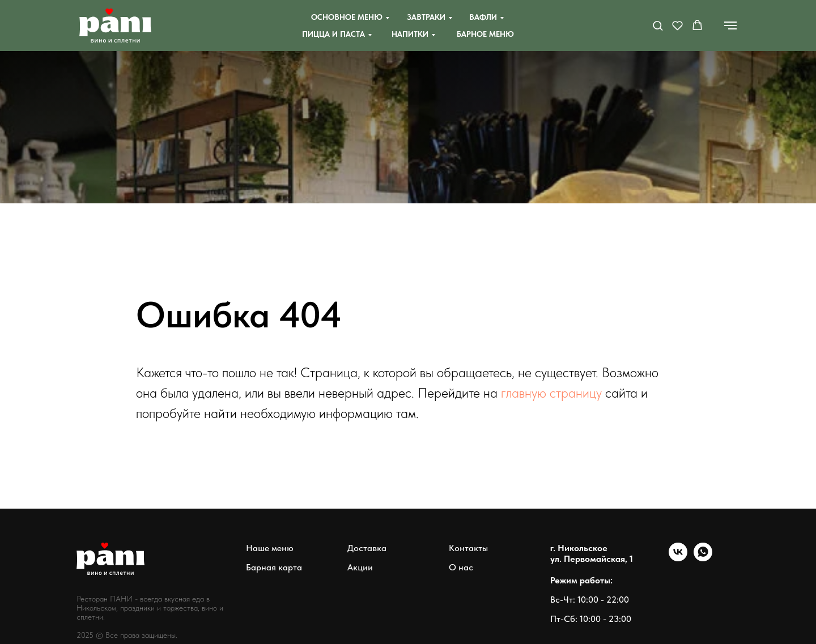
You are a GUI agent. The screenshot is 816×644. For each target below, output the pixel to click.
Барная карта (274, 567)
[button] (658, 25)
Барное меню (485, 34)
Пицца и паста (333, 34)
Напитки (410, 34)
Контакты (468, 548)
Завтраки (426, 17)
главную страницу (551, 393)
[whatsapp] (703, 558)
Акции (360, 567)
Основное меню (347, 17)
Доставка (367, 548)
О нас (461, 567)
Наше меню (270, 548)
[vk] (678, 558)
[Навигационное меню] (730, 25)
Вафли (483, 17)
